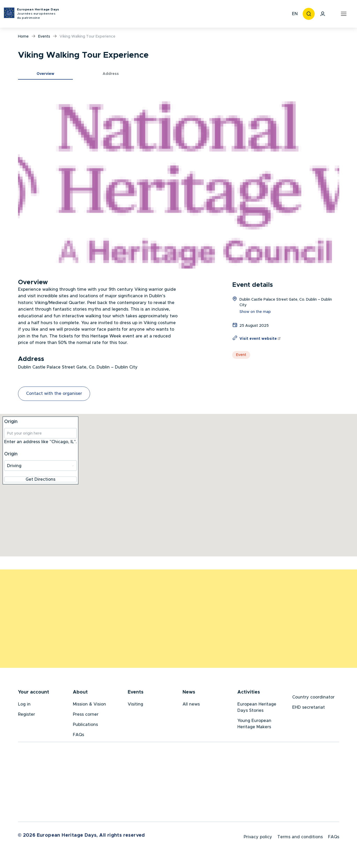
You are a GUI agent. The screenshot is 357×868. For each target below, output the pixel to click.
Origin (11, 422)
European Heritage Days (38, 14)
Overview (45, 74)
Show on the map (255, 312)
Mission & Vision (89, 705)
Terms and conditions (300, 839)
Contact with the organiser (54, 394)
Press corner (86, 715)
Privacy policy (258, 839)
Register (27, 715)
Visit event (260, 339)
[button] (179, 178)
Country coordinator (313, 698)
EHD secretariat (309, 708)
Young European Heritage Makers (254, 725)
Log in (24, 705)
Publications (85, 726)
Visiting (135, 705)
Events (44, 37)
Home (23, 37)
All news (191, 705)
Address (111, 74)
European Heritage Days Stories (257, 708)
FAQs (78, 736)
